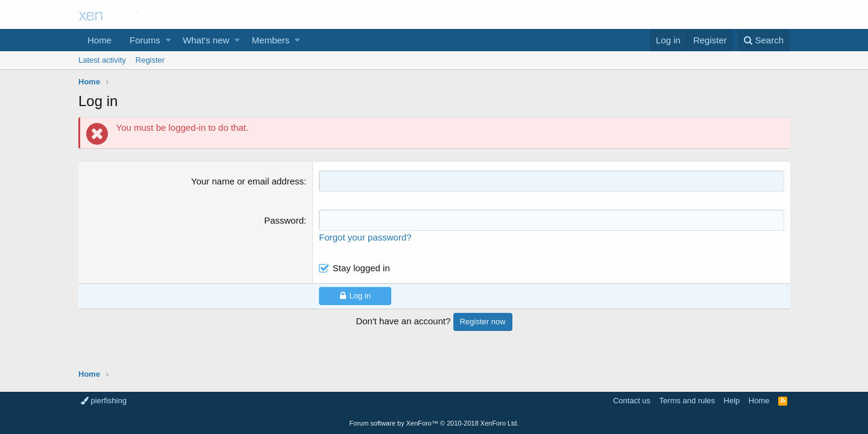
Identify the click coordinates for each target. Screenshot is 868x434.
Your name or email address (248, 181)
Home (99, 40)
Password (285, 220)
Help (732, 401)
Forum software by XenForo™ (434, 423)
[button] (168, 40)
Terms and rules (687, 401)
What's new (206, 40)
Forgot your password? (366, 237)
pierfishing (104, 401)
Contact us (632, 401)
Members (271, 40)
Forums (145, 40)
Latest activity (102, 60)
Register (150, 60)
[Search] (763, 40)
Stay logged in (361, 268)
